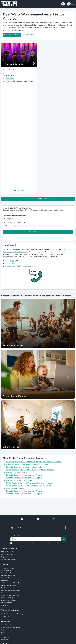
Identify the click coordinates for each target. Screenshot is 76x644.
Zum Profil (20, 191)
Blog (3, 630)
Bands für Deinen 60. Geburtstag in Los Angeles (24, 478)
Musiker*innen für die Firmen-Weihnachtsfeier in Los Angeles (29, 483)
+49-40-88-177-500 (13, 261)
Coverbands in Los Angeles (16, 488)
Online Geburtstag (7, 598)
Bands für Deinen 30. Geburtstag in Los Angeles (24, 491)
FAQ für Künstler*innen (9, 552)
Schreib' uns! (10, 264)
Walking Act (5, 605)
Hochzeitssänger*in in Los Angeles (19, 480)
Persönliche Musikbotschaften (11, 590)
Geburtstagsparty (7, 571)
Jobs (3, 632)
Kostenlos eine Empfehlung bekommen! (20, 266)
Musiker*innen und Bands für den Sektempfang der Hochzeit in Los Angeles (34, 462)
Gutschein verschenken (9, 559)
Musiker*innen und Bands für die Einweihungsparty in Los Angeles (31, 470)
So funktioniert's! (30, 35)
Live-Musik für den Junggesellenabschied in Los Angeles (27, 464)
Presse (3, 635)
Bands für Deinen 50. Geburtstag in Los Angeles (24, 475)
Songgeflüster (6, 616)
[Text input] (36, 539)
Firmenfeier (5, 580)
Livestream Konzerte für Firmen (11, 593)
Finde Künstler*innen (12, 35)
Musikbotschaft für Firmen (10, 588)
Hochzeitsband (6, 573)
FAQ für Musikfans (7, 554)
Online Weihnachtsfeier (9, 585)
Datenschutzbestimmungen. (57, 543)
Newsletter (5, 640)
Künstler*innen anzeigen (38, 232)
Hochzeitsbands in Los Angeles (18, 472)
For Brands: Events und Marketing (12, 614)
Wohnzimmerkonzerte (8, 568)
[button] (71, 4)
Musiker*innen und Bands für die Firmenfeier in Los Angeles (29, 486)
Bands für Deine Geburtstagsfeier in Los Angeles (24, 467)
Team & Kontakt (6, 625)
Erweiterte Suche (38, 237)
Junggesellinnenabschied (9, 600)
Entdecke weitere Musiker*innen (38, 199)
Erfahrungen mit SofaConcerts (11, 627)
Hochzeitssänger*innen (9, 575)
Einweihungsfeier (7, 603)
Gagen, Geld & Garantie (9, 557)
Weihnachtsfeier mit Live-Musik (11, 583)
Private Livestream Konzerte (10, 595)
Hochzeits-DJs (6, 578)
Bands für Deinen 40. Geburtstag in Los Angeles (24, 494)
